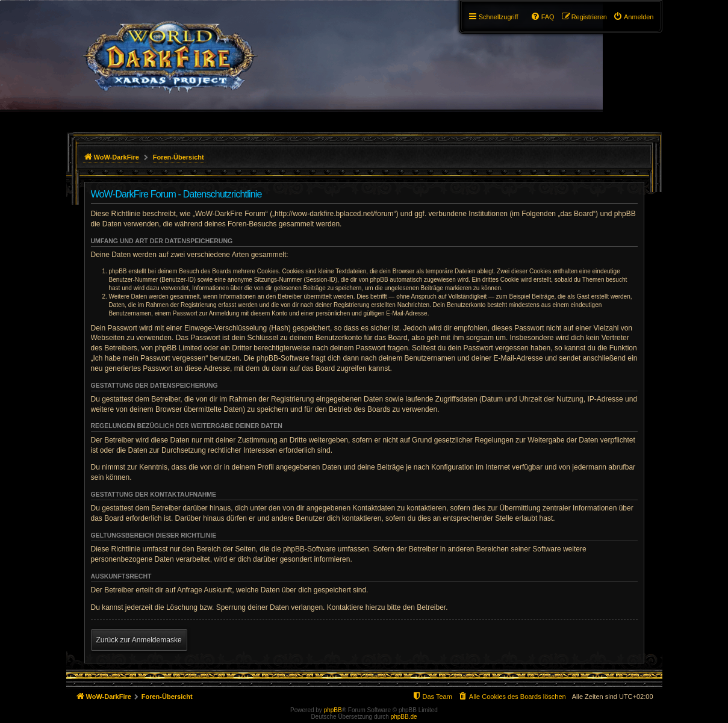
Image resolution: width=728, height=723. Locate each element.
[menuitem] (633, 17)
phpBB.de (404, 717)
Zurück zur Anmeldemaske (139, 640)
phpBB (333, 710)
